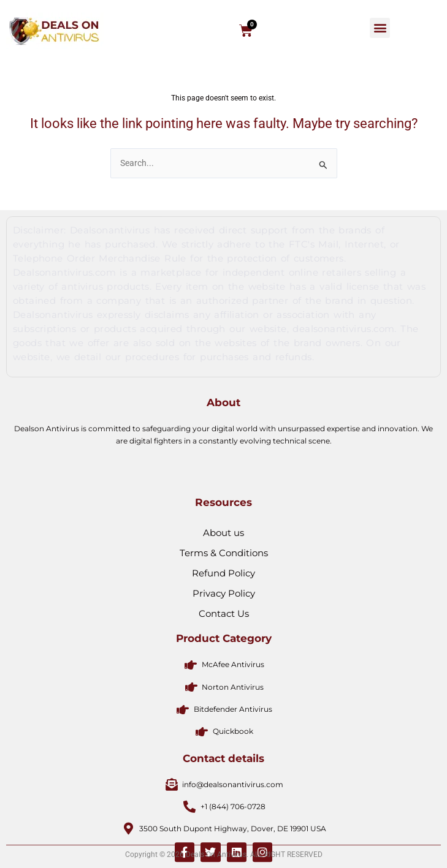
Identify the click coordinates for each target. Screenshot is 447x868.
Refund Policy (223, 641)
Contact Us (224, 681)
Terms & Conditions (224, 621)
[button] (380, 28)
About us (223, 601)
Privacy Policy (224, 661)
